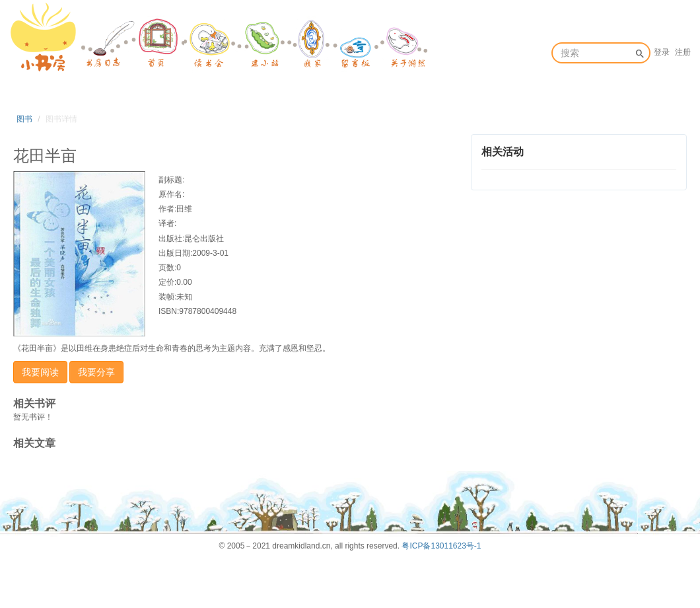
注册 (683, 52)
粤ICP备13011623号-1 (441, 546)
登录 (662, 52)
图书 (24, 119)
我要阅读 (40, 372)
